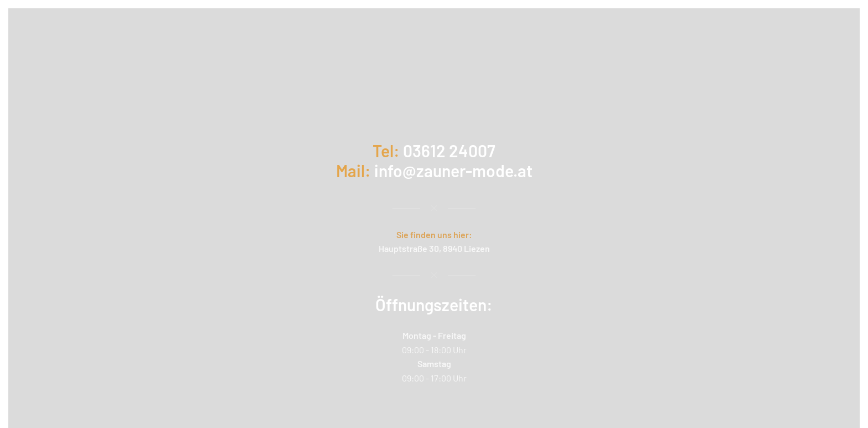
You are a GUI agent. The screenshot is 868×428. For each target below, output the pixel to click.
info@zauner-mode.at (453, 171)
